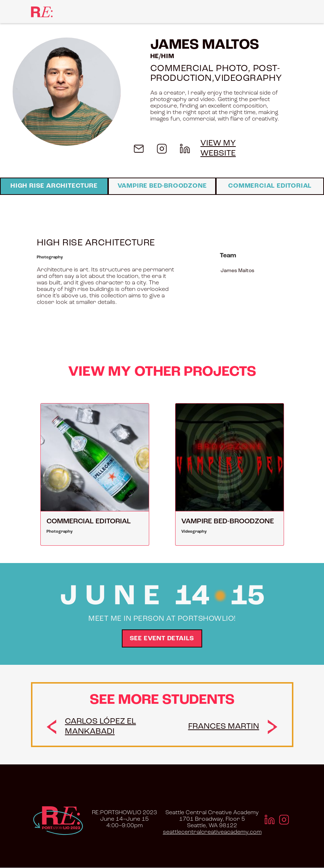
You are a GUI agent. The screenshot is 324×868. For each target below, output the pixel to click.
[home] (42, 11)
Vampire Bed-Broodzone (162, 186)
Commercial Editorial (270, 186)
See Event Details (162, 639)
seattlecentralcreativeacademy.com (212, 832)
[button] (285, 12)
